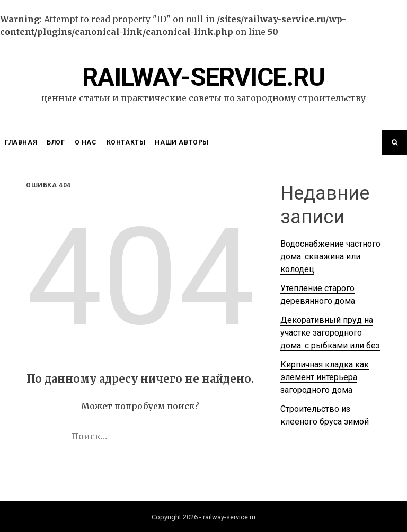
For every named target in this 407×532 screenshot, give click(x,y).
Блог (56, 142)
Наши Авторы (182, 142)
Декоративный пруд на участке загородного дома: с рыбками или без (330, 333)
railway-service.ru (203, 77)
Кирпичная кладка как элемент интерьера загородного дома (325, 377)
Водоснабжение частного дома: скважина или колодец (330, 256)
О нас (86, 142)
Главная (21, 142)
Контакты (126, 142)
